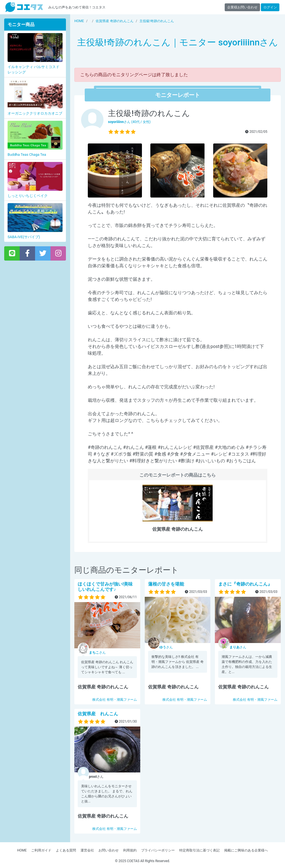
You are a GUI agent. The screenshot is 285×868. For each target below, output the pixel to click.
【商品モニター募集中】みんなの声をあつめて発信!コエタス (24, 7)
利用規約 (130, 850)
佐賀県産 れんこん (98, 714)
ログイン (270, 7)
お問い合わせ (109, 850)
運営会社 (87, 850)
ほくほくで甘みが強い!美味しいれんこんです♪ (105, 587)
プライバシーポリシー (158, 850)
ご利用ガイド (41, 850)
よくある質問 (66, 850)
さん (97, 653)
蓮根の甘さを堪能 (166, 584)
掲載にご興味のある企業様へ (246, 850)
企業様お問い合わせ (242, 7)
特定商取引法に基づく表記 (199, 850)
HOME (22, 850)
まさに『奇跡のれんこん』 (245, 584)
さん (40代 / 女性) (129, 122)
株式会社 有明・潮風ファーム (115, 700)
